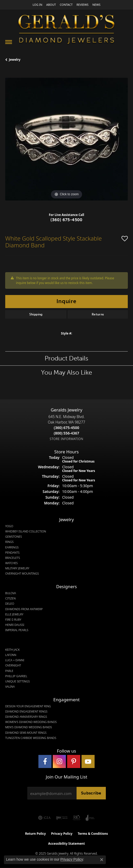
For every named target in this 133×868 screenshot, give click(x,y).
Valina (10, 687)
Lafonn (11, 655)
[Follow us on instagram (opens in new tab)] (59, 761)
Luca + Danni (15, 660)
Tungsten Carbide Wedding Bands (31, 738)
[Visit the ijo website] (62, 818)
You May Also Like (66, 372)
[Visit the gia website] (44, 818)
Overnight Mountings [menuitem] (22, 574)
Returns (98, 314)
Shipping (36, 314)
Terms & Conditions (93, 834)
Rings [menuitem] (9, 542)
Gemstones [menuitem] (14, 537)
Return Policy (36, 834)
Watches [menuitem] (11, 563)
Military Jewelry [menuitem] (17, 568)
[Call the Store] (66, 428)
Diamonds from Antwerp (24, 609)
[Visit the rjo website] (77, 818)
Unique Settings (18, 681)
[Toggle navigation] (9, 42)
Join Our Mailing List (66, 777)
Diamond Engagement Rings (26, 711)
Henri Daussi (15, 625)
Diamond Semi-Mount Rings (26, 733)
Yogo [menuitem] (9, 526)
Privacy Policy (62, 834)
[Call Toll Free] (66, 433)
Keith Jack (12, 650)
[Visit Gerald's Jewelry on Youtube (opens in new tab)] (88, 761)
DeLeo (10, 604)
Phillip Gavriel (16, 676)
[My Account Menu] (37, 5)
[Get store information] (66, 439)
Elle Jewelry (14, 614)
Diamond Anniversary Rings (26, 717)
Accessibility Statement (66, 844)
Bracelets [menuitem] (13, 558)
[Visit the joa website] (90, 818)
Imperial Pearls (17, 630)
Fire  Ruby (13, 620)
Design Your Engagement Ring (28, 706)
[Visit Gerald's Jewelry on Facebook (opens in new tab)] (45, 761)
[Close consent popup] (102, 860)
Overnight (13, 665)
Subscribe (91, 793)
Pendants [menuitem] (12, 553)
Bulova (11, 593)
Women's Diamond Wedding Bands (31, 722)
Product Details (66, 358)
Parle (9, 671)
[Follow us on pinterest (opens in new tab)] (74, 761)
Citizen (10, 598)
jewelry (15, 60)
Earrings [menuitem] (12, 547)
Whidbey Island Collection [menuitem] (26, 531)
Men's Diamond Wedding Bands (29, 727)
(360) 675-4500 (66, 220)
